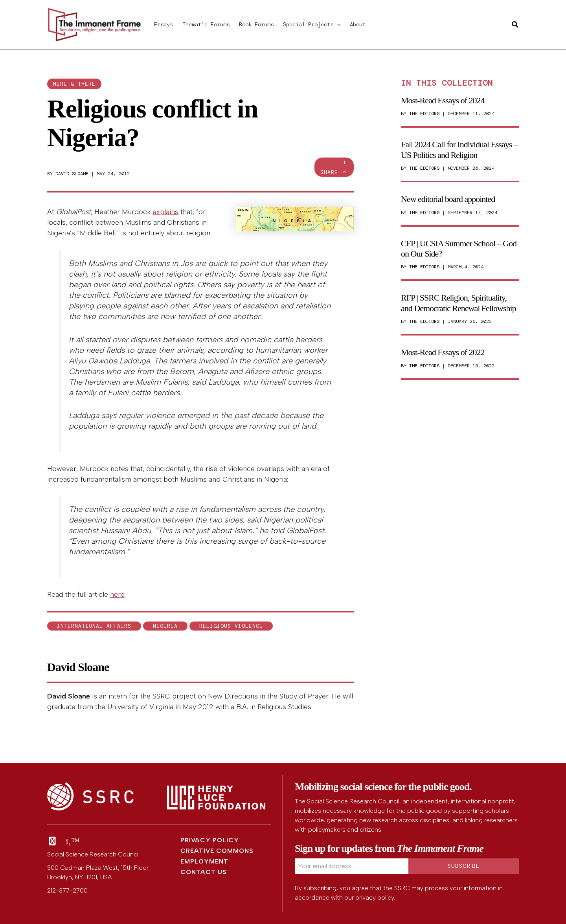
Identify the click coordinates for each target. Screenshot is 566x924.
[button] (337, 24)
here (117, 594)
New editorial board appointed (448, 199)
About (358, 24)
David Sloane (72, 174)
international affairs (94, 626)
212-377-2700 (67, 890)
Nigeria (165, 626)
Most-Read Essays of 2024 (443, 100)
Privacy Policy (210, 840)
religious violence (231, 626)
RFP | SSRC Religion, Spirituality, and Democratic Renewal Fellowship (458, 303)
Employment (204, 861)
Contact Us (204, 872)
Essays (164, 24)
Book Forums (256, 24)
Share (334, 168)
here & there (74, 84)
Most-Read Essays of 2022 (443, 352)
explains (165, 212)
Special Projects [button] (312, 24)
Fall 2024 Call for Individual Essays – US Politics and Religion (459, 149)
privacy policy (375, 897)
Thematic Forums (206, 24)
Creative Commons (217, 851)
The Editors (424, 114)
